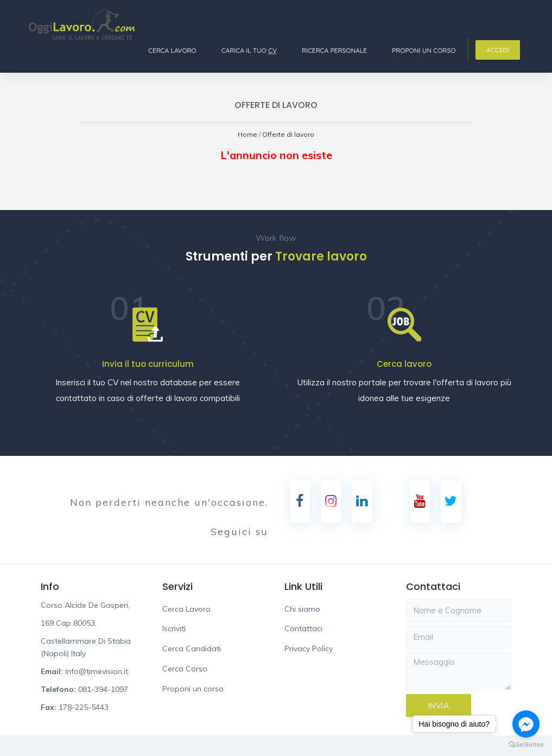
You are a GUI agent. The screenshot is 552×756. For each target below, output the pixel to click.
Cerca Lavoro (172, 50)
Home (246, 134)
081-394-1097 (103, 690)
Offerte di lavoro (289, 134)
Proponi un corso (424, 50)
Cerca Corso (185, 669)
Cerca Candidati (192, 649)
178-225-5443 (84, 708)
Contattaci (303, 629)
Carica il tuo (249, 50)
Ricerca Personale (334, 50)
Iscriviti (174, 629)
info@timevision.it (97, 672)
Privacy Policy (309, 649)
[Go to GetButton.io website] (526, 745)
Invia (439, 706)
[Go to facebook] (526, 724)
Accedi (498, 50)
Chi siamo (302, 609)
